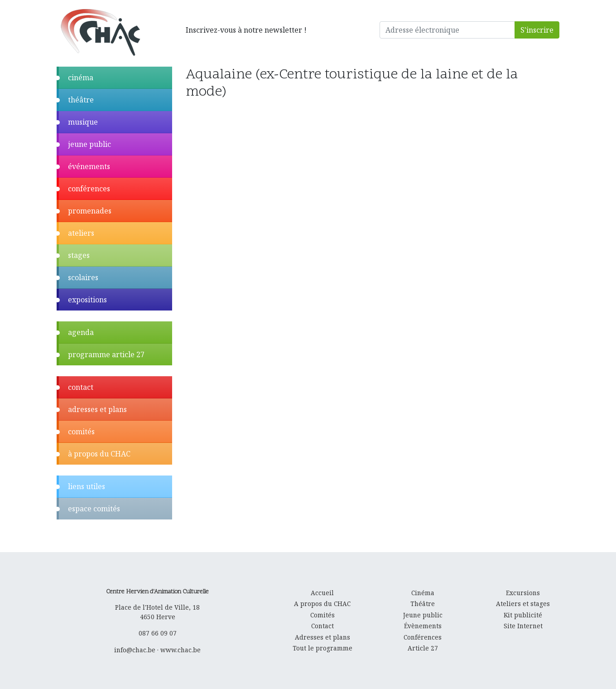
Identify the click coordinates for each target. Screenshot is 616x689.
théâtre (81, 100)
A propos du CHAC (322, 604)
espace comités (94, 509)
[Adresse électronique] (448, 30)
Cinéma (423, 593)
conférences (89, 189)
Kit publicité (523, 615)
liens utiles (87, 486)
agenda (81, 332)
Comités (322, 615)
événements (89, 166)
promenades (90, 211)
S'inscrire (537, 30)
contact (81, 387)
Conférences (423, 637)
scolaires (83, 277)
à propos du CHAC (99, 454)
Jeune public (423, 615)
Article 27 (423, 648)
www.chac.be (180, 650)
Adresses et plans (322, 637)
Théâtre (423, 604)
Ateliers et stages (523, 604)
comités (81, 432)
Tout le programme (322, 648)
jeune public (89, 144)
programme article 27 (106, 354)
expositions (87, 300)
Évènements (423, 626)
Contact (322, 626)
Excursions (523, 593)
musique (83, 122)
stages (79, 255)
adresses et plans (97, 409)
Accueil (322, 593)
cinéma (81, 78)
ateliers (81, 233)
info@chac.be (135, 650)
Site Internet (523, 626)
